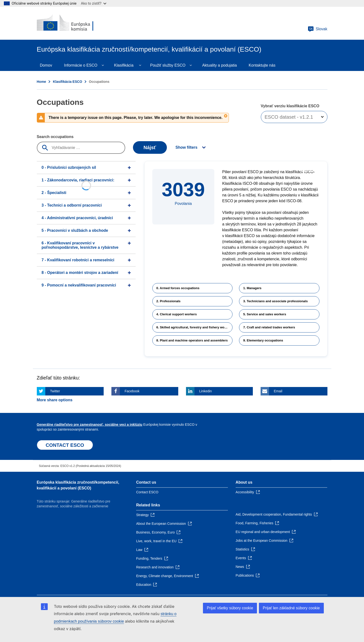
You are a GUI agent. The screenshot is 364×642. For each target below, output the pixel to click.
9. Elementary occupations (263, 340)
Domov (46, 65)
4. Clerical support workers (177, 314)
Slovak (318, 29)
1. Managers (252, 288)
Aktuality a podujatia (220, 65)
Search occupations (55, 137)
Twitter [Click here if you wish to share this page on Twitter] (55, 391)
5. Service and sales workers (265, 314)
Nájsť (150, 147)
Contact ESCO (147, 492)
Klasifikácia (124, 65)
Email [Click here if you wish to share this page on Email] (278, 391)
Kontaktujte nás (262, 65)
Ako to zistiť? (94, 3)
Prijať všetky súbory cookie (230, 608)
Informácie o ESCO (81, 65)
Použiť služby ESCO (168, 65)
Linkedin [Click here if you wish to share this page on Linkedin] (206, 391)
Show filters (187, 147)
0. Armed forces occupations (178, 288)
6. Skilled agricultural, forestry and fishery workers (194, 327)
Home (42, 82)
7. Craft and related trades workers (269, 327)
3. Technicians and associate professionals (275, 301)
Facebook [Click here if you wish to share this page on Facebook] (132, 391)
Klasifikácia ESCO (67, 82)
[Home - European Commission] (72, 23)
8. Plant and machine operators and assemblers (192, 340)
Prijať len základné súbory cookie (291, 608)
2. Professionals (169, 301)
